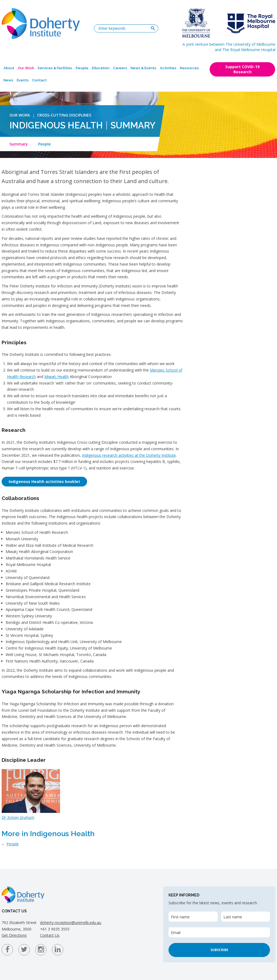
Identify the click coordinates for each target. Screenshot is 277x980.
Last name (233, 917)
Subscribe (219, 950)
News (8, 80)
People (82, 68)
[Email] (219, 932)
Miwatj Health (57, 377)
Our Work (26, 68)
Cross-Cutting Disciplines (64, 115)
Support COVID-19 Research (242, 69)
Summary (19, 144)
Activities (168, 68)
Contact (39, 80)
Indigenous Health (56, 125)
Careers (120, 68)
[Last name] (245, 917)
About (9, 68)
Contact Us (50, 935)
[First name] (193, 917)
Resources (189, 68)
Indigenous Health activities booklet (44, 481)
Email (176, 933)
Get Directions (14, 935)
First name (180, 917)
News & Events (144, 68)
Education (101, 68)
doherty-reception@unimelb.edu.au (71, 923)
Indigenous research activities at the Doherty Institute (129, 455)
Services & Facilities (55, 68)
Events (23, 80)
